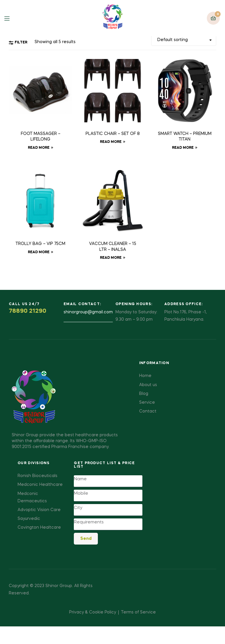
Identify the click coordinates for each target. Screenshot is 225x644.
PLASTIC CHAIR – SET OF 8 (113, 134)
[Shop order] (184, 40)
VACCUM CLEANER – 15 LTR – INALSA (113, 247)
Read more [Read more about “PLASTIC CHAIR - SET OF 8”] (111, 142)
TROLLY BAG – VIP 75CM (40, 244)
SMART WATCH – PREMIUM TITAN (185, 137)
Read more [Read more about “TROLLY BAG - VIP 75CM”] (39, 252)
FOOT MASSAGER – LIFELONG (41, 137)
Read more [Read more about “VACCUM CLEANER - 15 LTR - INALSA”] (111, 258)
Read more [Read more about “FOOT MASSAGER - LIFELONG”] (39, 148)
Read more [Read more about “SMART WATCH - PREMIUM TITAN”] (183, 148)
